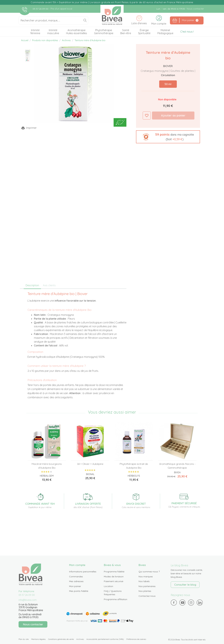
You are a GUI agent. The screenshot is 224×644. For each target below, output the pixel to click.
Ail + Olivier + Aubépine (90, 464)
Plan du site (24, 639)
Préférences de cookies (136, 639)
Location (108, 586)
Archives (80, 639)
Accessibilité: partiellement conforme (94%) (105, 639)
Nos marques (146, 577)
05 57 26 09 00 (41, 9)
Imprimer (31, 128)
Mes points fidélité (79, 591)
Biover (168, 66)
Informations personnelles (83, 572)
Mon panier (75, 586)
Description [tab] (32, 285)
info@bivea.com (28, 600)
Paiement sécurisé (114, 581)
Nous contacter (195, 9)
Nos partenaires (147, 586)
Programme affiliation (116, 599)
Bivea (112, 16)
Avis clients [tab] (49, 285)
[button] (168, 137)
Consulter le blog (185, 585)
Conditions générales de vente (61, 639)
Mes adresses (76, 581)
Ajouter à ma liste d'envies (147, 116)
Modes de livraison (114, 577)
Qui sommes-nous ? (149, 572)
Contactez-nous (147, 596)
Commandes (76, 577)
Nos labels (144, 581)
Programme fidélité (114, 572)
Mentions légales (38, 639)
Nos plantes (145, 591)
